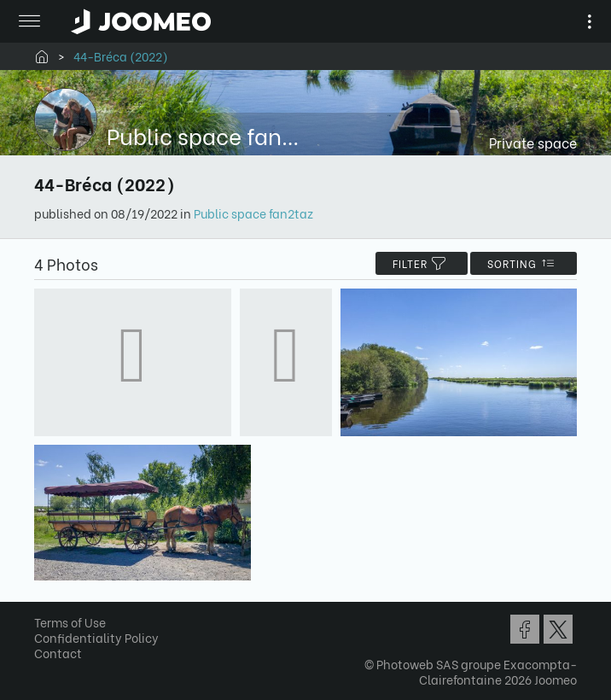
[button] (45, 612)
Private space (533, 142)
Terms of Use (70, 622)
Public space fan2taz (253, 213)
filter (422, 263)
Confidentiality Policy (96, 637)
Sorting (524, 263)
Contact (58, 653)
